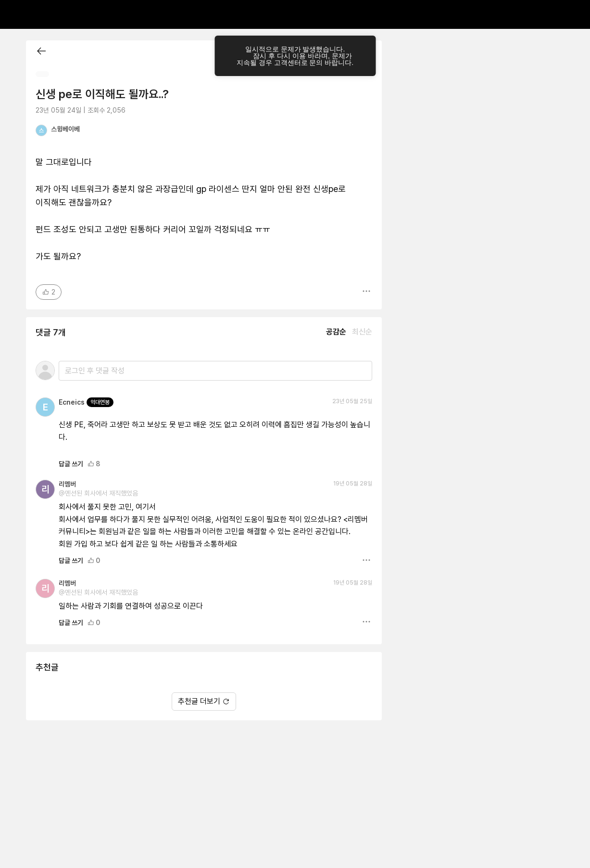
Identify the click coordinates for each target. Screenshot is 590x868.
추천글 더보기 (204, 701)
